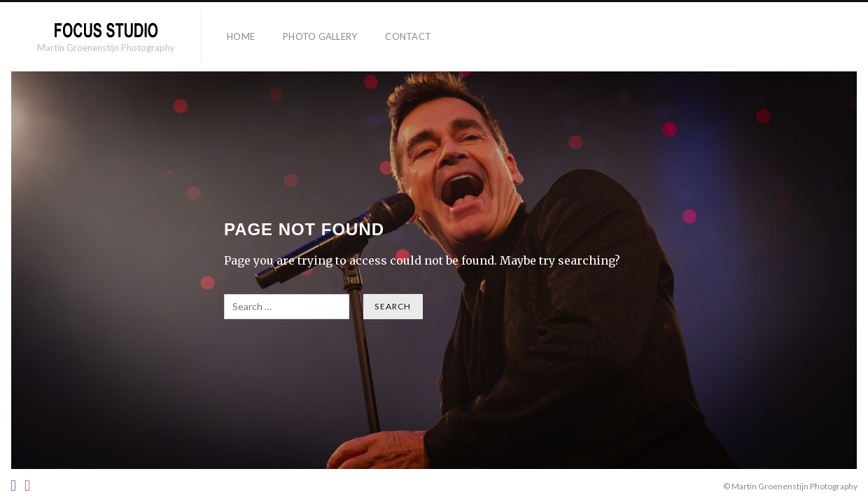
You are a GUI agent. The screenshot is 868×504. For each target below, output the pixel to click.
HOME (241, 36)
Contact (408, 36)
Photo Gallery (320, 36)
